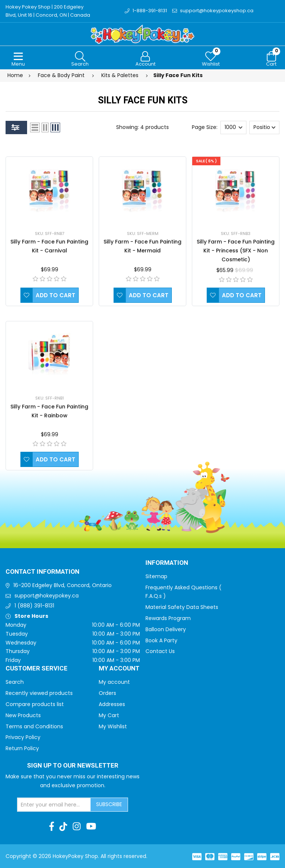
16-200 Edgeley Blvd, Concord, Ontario (63, 585)
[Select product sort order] (264, 127)
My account (114, 682)
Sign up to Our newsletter (73, 766)
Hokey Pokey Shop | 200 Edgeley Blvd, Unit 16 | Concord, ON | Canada (48, 11)
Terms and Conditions (34, 726)
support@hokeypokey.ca (47, 596)
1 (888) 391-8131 (34, 606)
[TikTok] (63, 826)
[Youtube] (91, 826)
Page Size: (205, 127)
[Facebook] (52, 826)
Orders (107, 693)
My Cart (109, 715)
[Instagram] (77, 826)
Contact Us (160, 651)
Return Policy (22, 748)
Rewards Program (168, 618)
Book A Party (161, 640)
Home (15, 75)
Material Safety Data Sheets (182, 607)
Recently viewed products (39, 693)
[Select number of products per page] (233, 127)
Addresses (112, 704)
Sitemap (156, 576)
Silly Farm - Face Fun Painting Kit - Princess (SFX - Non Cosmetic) (236, 251)
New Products (23, 715)
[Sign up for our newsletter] (54, 805)
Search (15, 682)
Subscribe (109, 804)
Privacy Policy (23, 737)
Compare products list (35, 704)
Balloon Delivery (166, 629)
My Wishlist (113, 726)
